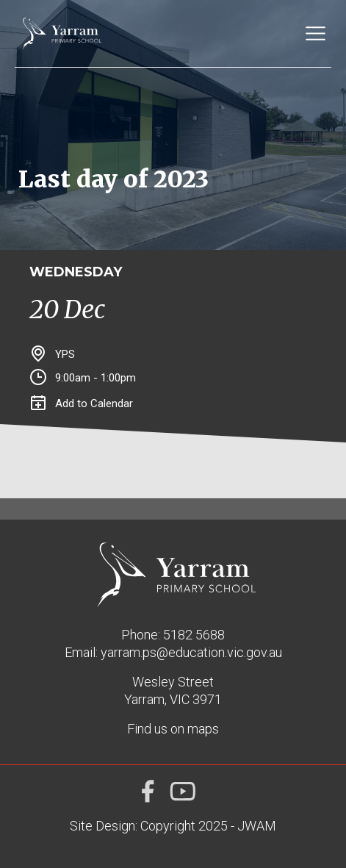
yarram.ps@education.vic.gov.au (191, 652)
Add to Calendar (82, 403)
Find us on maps (173, 729)
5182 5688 (194, 635)
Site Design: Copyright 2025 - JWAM (173, 826)
